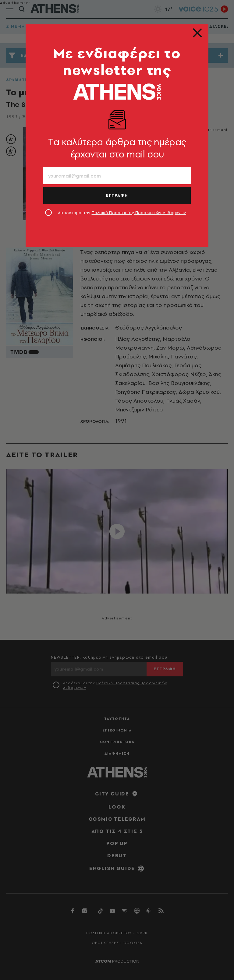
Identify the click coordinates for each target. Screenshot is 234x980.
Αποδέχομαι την (122, 213)
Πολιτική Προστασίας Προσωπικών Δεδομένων (139, 213)
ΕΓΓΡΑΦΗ (117, 195)
